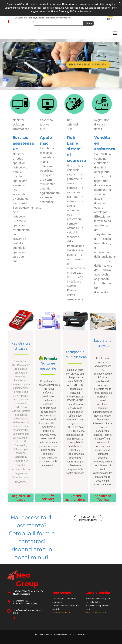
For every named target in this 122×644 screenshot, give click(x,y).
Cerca (89, 23)
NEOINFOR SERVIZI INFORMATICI (88, 65)
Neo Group (27, 579)
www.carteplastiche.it (96, 613)
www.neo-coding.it (61, 613)
